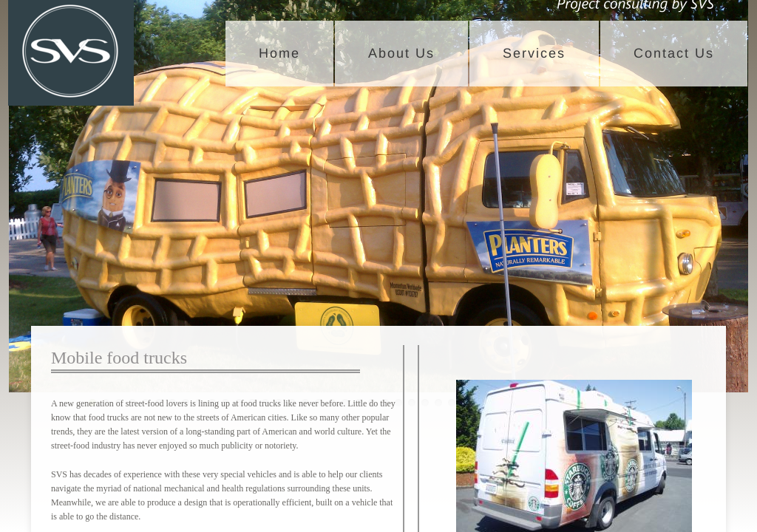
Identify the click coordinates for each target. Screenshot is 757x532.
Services (534, 53)
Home (279, 53)
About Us (401, 53)
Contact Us (674, 53)
